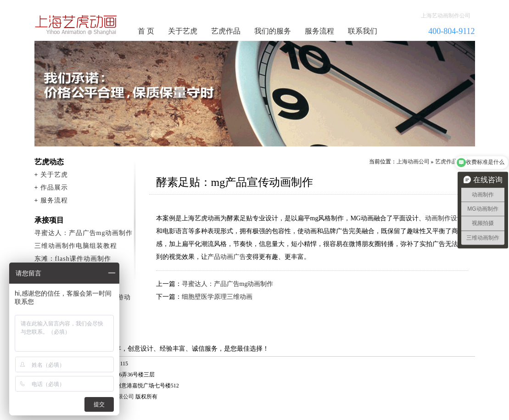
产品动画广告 (227, 257)
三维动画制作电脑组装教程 (76, 246)
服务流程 (319, 31)
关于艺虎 (183, 31)
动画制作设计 (444, 218)
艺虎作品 (226, 31)
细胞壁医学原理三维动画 (217, 297)
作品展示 (54, 188)
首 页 (146, 31)
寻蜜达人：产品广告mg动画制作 (228, 284)
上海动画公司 (413, 162)
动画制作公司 (76, 25)
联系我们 (363, 31)
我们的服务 (273, 31)
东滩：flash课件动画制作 (73, 259)
